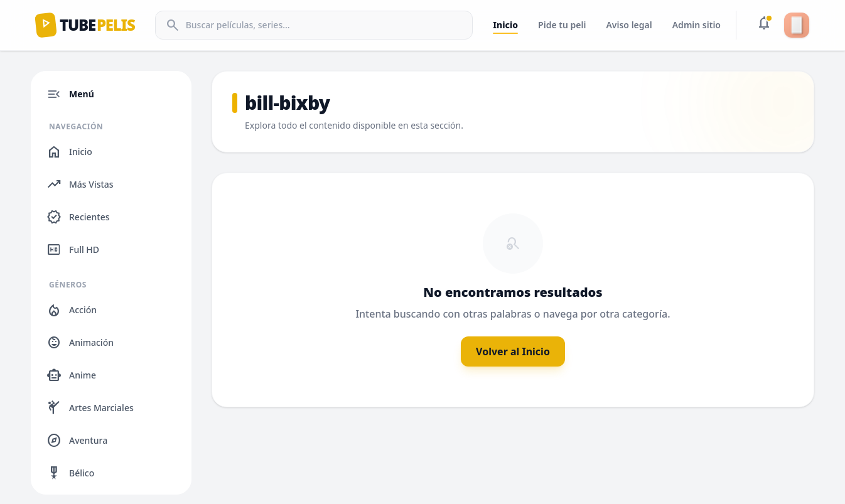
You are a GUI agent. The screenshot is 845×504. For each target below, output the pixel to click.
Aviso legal (629, 25)
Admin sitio (697, 25)
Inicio (505, 25)
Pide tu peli (562, 25)
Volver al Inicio (513, 351)
